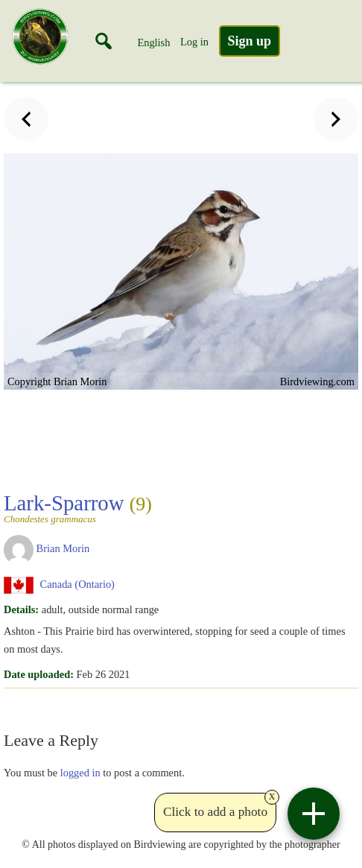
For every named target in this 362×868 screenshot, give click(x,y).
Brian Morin (63, 548)
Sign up (250, 41)
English (153, 42)
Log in (194, 42)
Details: (21, 609)
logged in (80, 773)
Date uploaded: (39, 674)
